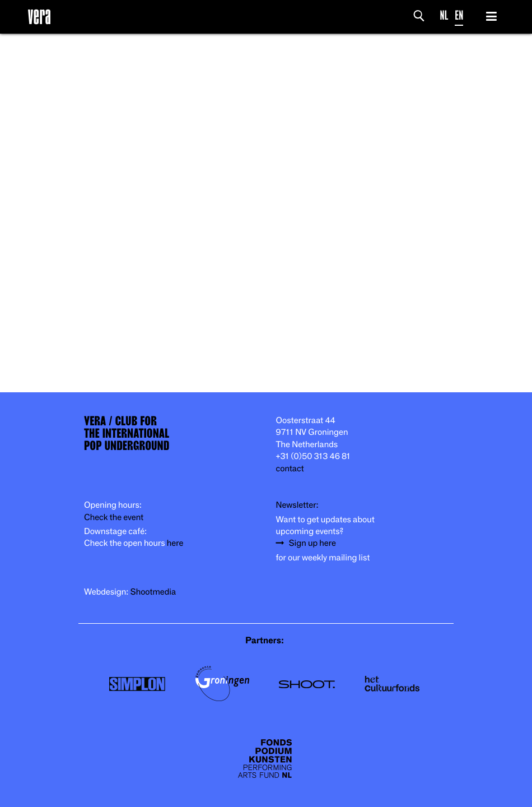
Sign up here (312, 543)
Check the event (114, 518)
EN (459, 15)
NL (444, 15)
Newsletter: (297, 505)
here (175, 543)
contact (290, 469)
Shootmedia (153, 592)
